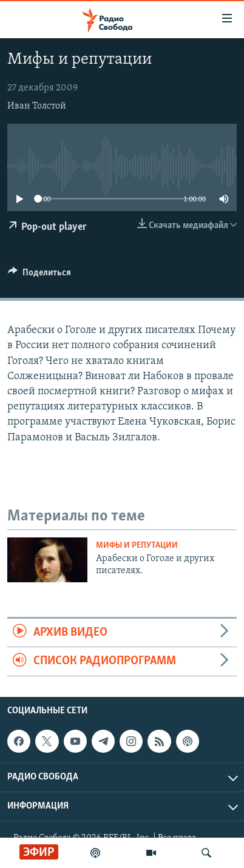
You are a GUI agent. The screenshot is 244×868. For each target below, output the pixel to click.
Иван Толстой (37, 106)
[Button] (39, 275)
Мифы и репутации (137, 546)
